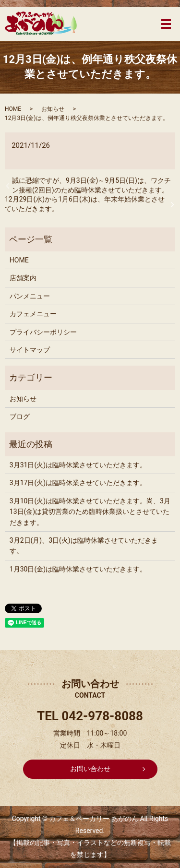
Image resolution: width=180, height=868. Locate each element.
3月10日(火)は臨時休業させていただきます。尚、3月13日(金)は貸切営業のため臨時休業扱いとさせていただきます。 (90, 512)
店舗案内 (23, 278)
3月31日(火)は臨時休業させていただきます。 (78, 465)
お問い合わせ (90, 769)
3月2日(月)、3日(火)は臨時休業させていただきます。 (84, 546)
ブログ (20, 416)
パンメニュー (30, 296)
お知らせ (53, 109)
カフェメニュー (33, 314)
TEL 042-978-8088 (90, 716)
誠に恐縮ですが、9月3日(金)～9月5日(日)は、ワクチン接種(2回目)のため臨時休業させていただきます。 (91, 185)
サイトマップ (30, 350)
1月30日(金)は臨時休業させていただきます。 (78, 569)
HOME (13, 109)
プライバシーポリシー (43, 332)
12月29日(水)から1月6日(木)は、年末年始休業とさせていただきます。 (85, 204)
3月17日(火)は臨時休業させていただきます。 (78, 483)
